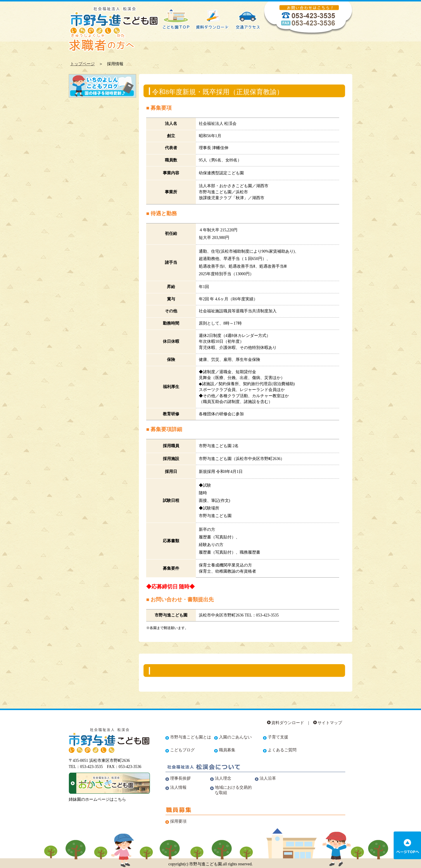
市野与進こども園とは (191, 737)
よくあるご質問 (282, 750)
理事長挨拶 (180, 778)
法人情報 (178, 787)
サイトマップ (330, 723)
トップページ (82, 64)
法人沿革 (268, 778)
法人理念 (223, 778)
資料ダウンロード (288, 723)
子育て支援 (278, 737)
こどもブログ (182, 750)
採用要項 (178, 821)
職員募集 (227, 750)
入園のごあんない (235, 737)
